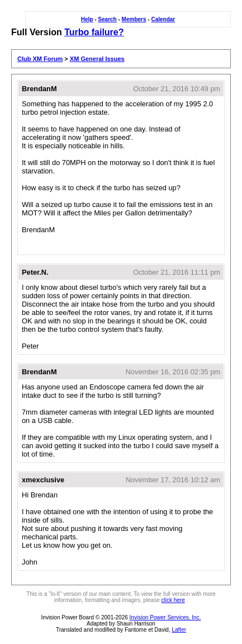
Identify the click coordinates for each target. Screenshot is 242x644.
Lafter (179, 630)
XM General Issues (97, 59)
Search (107, 19)
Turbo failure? (94, 32)
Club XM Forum (40, 59)
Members (134, 19)
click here (173, 600)
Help (87, 19)
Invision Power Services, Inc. (165, 617)
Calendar (163, 19)
